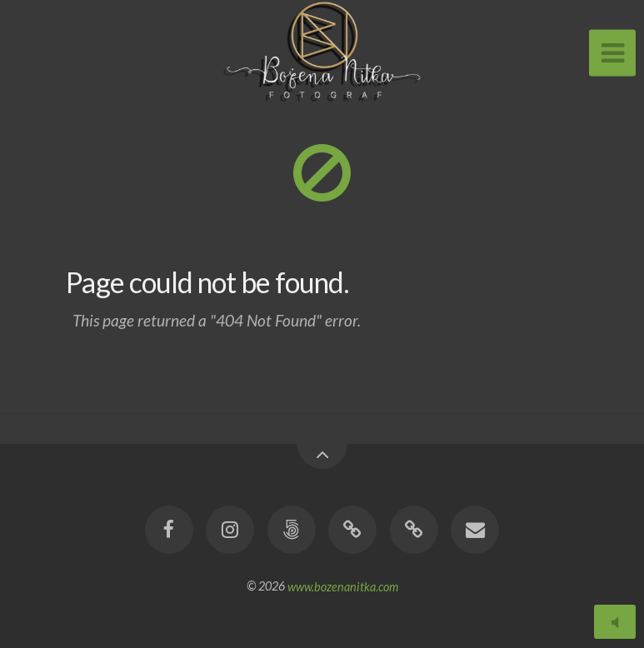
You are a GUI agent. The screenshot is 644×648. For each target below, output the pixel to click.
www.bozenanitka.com (343, 586)
